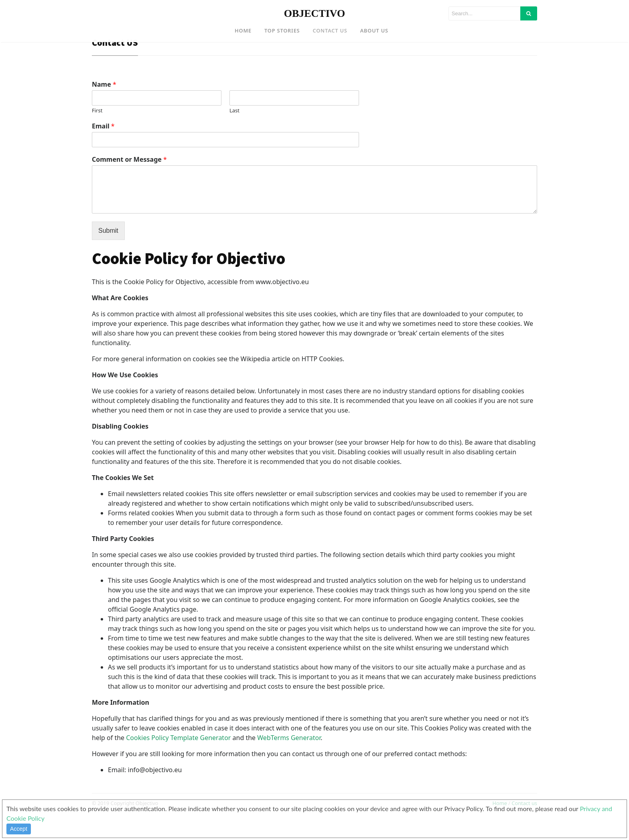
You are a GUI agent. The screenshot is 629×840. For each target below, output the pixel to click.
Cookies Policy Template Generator (178, 759)
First (97, 133)
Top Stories (282, 31)
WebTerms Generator (289, 759)
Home (243, 31)
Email (103, 148)
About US (374, 31)
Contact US (330, 31)
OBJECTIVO (315, 13)
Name (104, 107)
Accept (19, 829)
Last (234, 133)
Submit (108, 252)
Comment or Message (129, 181)
